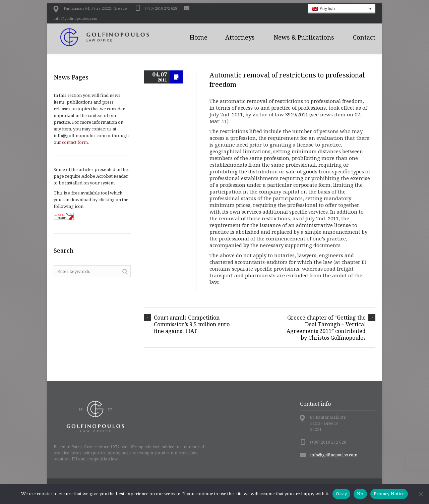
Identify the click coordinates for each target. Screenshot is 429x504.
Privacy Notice (389, 494)
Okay (341, 494)
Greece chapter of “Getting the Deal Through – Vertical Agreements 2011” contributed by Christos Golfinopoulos (326, 328)
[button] (342, 8)
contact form (75, 142)
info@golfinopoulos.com (75, 18)
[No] (421, 494)
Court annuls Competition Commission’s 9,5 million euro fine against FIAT (192, 324)
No (360, 494)
